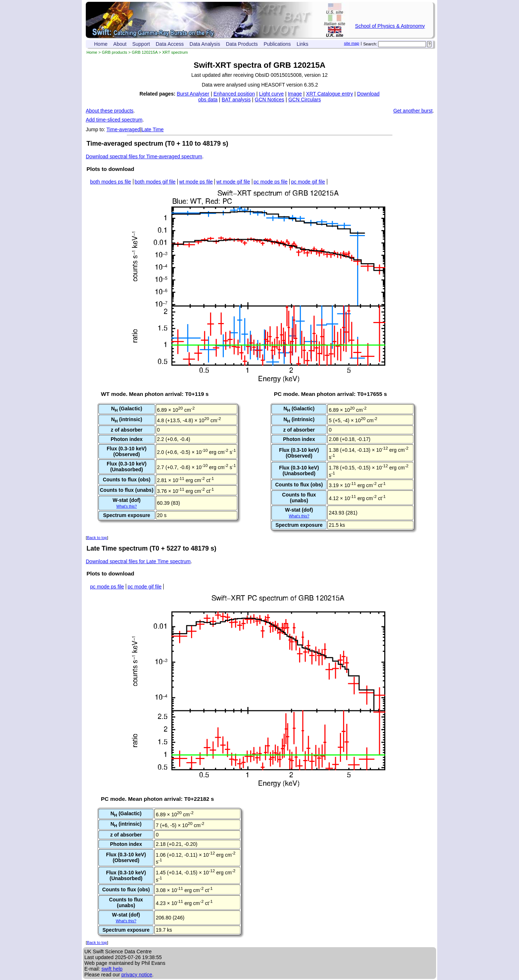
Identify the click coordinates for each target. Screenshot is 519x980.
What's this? (127, 506)
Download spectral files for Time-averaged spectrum (144, 156)
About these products (110, 111)
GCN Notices (270, 100)
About (120, 44)
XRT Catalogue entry (329, 94)
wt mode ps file (196, 182)
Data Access (170, 44)
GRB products (115, 52)
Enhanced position (234, 94)
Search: (370, 44)
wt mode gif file (233, 182)
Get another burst (413, 111)
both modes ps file (111, 182)
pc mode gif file (308, 182)
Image (295, 94)
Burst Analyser (193, 94)
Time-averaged (123, 129)
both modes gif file (155, 182)
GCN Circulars (305, 100)
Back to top (97, 538)
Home (101, 44)
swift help (112, 969)
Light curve (271, 94)
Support (141, 44)
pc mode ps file (271, 182)
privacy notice (137, 975)
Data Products (242, 44)
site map (351, 43)
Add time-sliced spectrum (114, 120)
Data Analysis (205, 44)
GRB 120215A (145, 52)
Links (303, 44)
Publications (277, 44)
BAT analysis (236, 100)
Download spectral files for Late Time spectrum (138, 561)
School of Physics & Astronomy (390, 26)
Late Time (153, 129)
